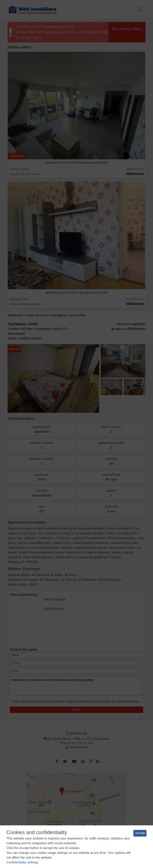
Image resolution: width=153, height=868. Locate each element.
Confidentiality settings (22, 862)
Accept (140, 833)
